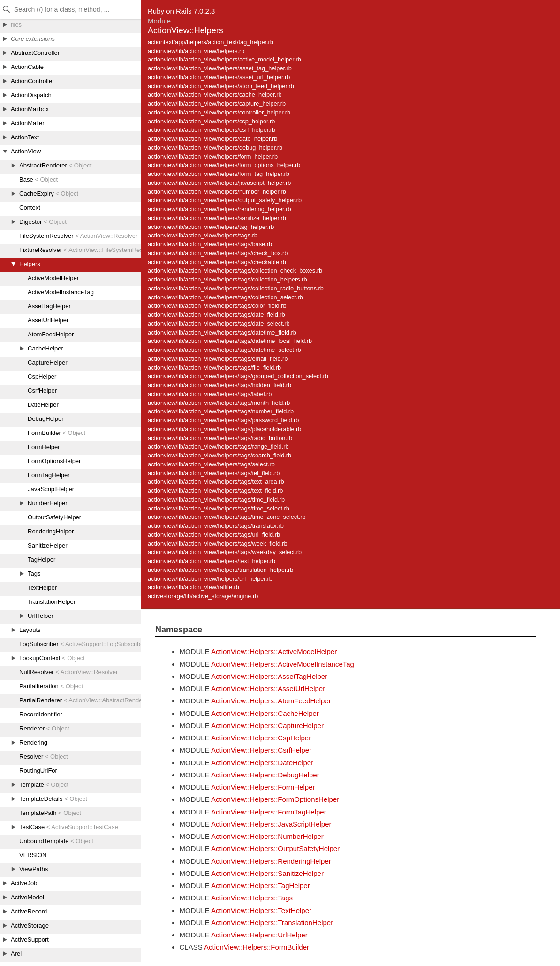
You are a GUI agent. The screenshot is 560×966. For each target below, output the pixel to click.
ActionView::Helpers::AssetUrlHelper (268, 688)
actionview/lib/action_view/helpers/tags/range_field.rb (218, 446)
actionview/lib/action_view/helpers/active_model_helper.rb (224, 59)
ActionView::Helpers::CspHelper (261, 738)
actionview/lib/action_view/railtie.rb (193, 587)
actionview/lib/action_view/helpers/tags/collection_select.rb (225, 297)
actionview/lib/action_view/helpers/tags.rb (203, 235)
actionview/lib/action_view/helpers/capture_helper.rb (217, 103)
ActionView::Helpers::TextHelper (261, 910)
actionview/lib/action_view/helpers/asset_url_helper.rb (219, 77)
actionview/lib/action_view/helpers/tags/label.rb (210, 394)
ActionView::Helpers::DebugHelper (265, 775)
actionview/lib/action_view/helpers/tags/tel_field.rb (214, 473)
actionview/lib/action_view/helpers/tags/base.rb (210, 244)
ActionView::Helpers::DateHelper (262, 763)
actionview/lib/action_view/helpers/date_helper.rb (212, 139)
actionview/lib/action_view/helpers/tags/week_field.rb (218, 544)
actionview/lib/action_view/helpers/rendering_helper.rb (219, 209)
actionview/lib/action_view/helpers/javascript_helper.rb (219, 183)
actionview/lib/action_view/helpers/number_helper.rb (217, 192)
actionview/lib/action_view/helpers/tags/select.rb (211, 464)
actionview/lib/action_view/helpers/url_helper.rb (210, 579)
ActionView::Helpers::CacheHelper (265, 713)
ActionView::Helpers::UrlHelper (259, 935)
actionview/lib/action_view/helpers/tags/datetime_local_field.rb (230, 341)
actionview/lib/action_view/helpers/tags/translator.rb (216, 526)
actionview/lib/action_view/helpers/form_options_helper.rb (224, 165)
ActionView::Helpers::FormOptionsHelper (275, 799)
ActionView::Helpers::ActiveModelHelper (274, 651)
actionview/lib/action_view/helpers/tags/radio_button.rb (220, 438)
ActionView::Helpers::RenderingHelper (271, 861)
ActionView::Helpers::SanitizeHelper (267, 873)
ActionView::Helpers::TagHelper (261, 886)
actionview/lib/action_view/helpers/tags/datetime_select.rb (224, 350)
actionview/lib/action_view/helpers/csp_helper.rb (211, 121)
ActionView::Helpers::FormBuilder (257, 947)
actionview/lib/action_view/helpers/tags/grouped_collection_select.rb (238, 376)
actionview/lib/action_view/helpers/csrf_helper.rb (212, 130)
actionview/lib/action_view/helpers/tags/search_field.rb (219, 455)
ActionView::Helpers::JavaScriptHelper (271, 824)
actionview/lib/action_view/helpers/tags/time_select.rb (219, 508)
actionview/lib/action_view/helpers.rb (196, 51)
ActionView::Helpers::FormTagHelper (269, 812)
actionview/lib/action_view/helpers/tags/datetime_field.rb (222, 332)
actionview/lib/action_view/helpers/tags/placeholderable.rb (224, 429)
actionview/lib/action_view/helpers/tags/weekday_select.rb (225, 552)
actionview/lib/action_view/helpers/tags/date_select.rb (219, 323)
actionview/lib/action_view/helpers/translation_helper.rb (220, 570)
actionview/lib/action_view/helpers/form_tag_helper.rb (219, 174)
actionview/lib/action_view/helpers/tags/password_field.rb (223, 420)
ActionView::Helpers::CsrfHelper (261, 750)
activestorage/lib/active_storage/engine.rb (203, 596)
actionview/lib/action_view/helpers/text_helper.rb (212, 561)
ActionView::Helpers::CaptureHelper (267, 726)
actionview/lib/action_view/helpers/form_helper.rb (213, 156)
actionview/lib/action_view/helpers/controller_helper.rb (219, 112)
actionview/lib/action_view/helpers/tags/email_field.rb (218, 359)
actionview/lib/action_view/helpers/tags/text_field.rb (215, 491)
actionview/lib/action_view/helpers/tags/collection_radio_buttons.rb (236, 288)
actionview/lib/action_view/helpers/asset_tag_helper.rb (220, 68)
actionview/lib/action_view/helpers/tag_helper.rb (211, 227)
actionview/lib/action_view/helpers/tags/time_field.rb (216, 499)
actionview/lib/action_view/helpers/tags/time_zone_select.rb (227, 517)
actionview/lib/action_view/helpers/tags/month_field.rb (219, 403)
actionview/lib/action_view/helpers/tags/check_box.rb (218, 253)
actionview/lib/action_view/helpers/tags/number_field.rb (221, 411)
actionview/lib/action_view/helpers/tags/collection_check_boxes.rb (235, 270)
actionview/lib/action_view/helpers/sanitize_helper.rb (217, 218)
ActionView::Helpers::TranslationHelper (272, 923)
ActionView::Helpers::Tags (252, 898)
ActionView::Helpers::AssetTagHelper (269, 676)
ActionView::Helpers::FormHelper (263, 787)
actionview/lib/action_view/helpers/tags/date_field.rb (216, 315)
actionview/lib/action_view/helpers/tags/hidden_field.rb (219, 385)
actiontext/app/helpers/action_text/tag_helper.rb (211, 42)
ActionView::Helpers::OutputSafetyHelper (275, 848)
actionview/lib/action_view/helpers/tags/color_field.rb (217, 306)
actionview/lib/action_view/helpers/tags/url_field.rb (214, 535)
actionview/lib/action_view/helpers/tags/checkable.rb (217, 262)
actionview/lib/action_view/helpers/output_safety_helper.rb (225, 200)
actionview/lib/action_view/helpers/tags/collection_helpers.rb (227, 279)
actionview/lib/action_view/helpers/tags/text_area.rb (216, 482)
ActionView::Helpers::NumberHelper (267, 836)
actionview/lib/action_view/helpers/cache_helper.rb (215, 95)
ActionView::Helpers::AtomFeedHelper (271, 701)
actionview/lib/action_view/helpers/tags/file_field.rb (214, 368)
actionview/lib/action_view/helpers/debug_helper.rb (215, 148)
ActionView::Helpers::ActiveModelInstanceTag (283, 664)
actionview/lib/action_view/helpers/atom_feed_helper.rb (221, 86)
